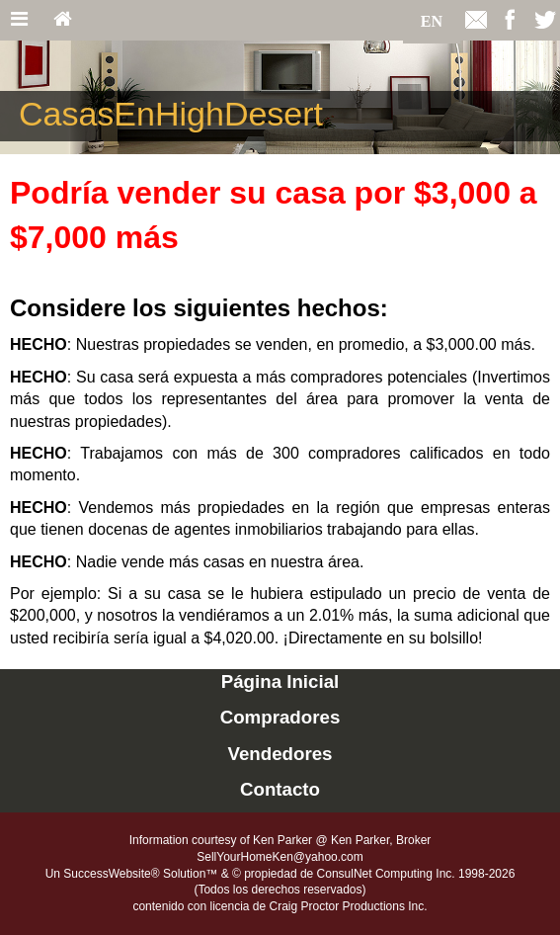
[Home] (63, 20)
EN (432, 21)
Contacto (280, 789)
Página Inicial (280, 681)
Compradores (280, 717)
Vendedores (280, 754)
